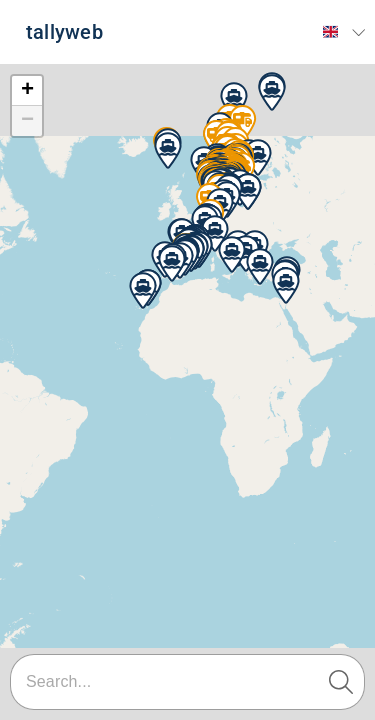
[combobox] (187, 682)
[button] (234, 100)
